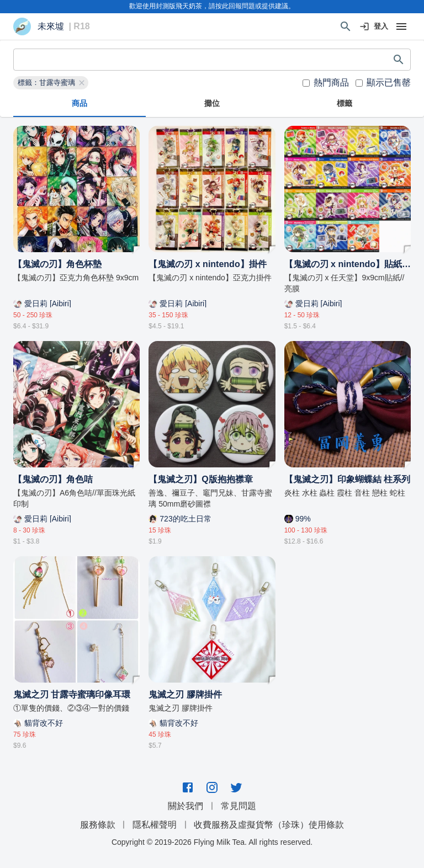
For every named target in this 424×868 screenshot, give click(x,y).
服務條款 (98, 825)
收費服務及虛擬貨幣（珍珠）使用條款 (269, 825)
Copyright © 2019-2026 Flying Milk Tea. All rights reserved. (212, 842)
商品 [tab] (79, 104)
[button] (51, 83)
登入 (374, 27)
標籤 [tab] (344, 104)
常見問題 (239, 806)
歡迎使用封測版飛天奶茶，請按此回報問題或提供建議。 (212, 6)
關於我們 (185, 806)
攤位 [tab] (212, 104)
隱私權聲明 (155, 825)
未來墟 (51, 26)
